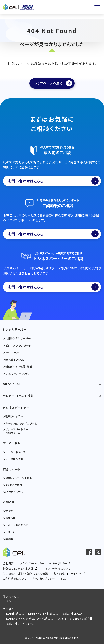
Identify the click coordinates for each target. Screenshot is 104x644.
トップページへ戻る (49, 83)
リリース (10, 532)
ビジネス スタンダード (18, 346)
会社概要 (8, 563)
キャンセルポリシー (44, 579)
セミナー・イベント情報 (18, 396)
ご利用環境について (15, 579)
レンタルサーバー (15, 329)
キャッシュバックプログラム (21, 424)
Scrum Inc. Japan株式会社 (75, 618)
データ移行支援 (15, 459)
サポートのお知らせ (17, 525)
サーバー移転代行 (16, 452)
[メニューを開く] (97, 7)
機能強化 (11, 539)
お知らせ (9, 502)
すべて (9, 511)
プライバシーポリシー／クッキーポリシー (44, 563)
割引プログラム (14, 416)
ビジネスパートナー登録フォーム (17, 431)
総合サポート (12, 469)
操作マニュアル (14, 492)
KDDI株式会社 (15, 614)
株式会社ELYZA (72, 614)
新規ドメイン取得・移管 (19, 367)
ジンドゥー (13, 601)
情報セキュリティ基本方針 (18, 569)
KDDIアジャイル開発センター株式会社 (30, 618)
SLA (63, 579)
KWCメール (12, 352)
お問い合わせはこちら (53, 181)
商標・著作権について (58, 569)
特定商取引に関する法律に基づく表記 (25, 573)
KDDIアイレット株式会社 (43, 614)
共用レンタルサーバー (18, 338)
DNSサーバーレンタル (18, 374)
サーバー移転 (12, 443)
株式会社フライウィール (21, 624)
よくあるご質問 (14, 485)
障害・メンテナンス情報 (19, 478)
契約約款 (59, 573)
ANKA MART (12, 384)
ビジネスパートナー (16, 408)
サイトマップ (78, 573)
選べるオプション (15, 360)
